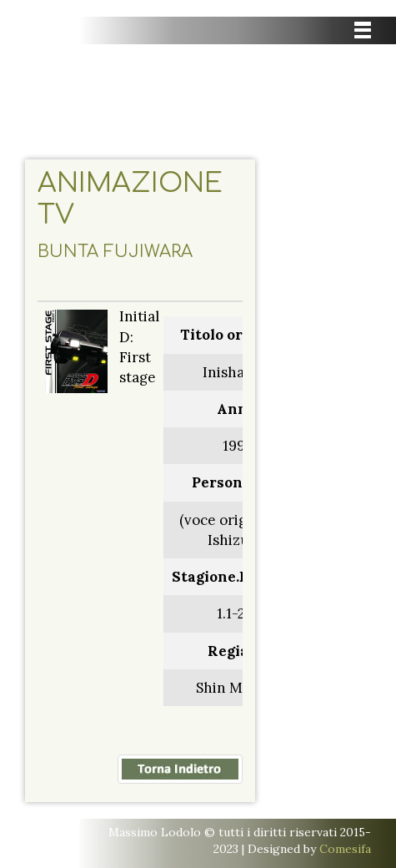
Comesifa (345, 849)
